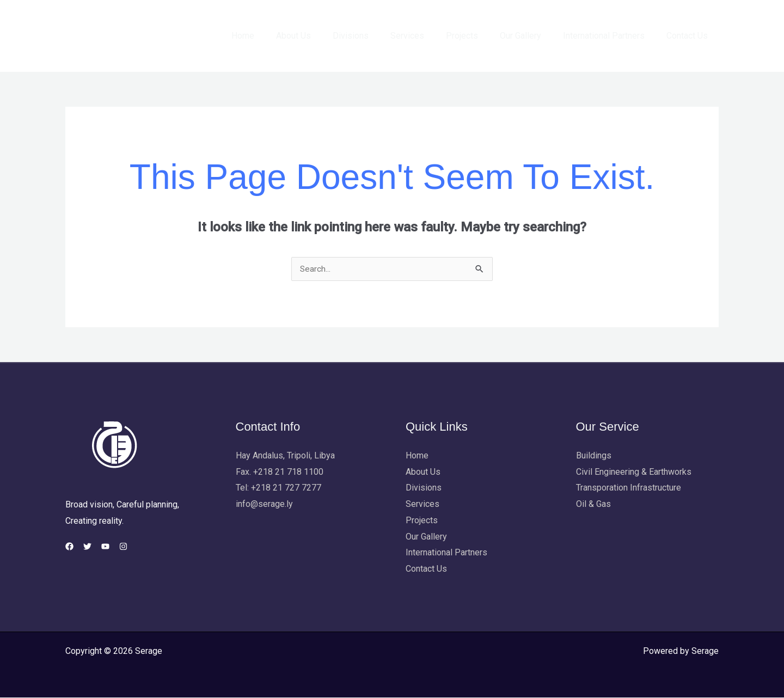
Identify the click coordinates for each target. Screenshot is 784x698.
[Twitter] (94, 547)
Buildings (594, 456)
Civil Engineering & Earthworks (634, 472)
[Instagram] (143, 547)
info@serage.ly (264, 504)
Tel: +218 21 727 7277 (278, 488)
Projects (477, 36)
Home (275, 36)
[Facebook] (69, 547)
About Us (322, 36)
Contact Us (689, 36)
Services (427, 36)
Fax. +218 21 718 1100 (280, 472)
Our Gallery (531, 36)
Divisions (375, 36)
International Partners (610, 36)
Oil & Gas (593, 504)
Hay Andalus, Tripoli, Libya (285, 456)
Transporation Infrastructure (629, 488)
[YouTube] (118, 547)
